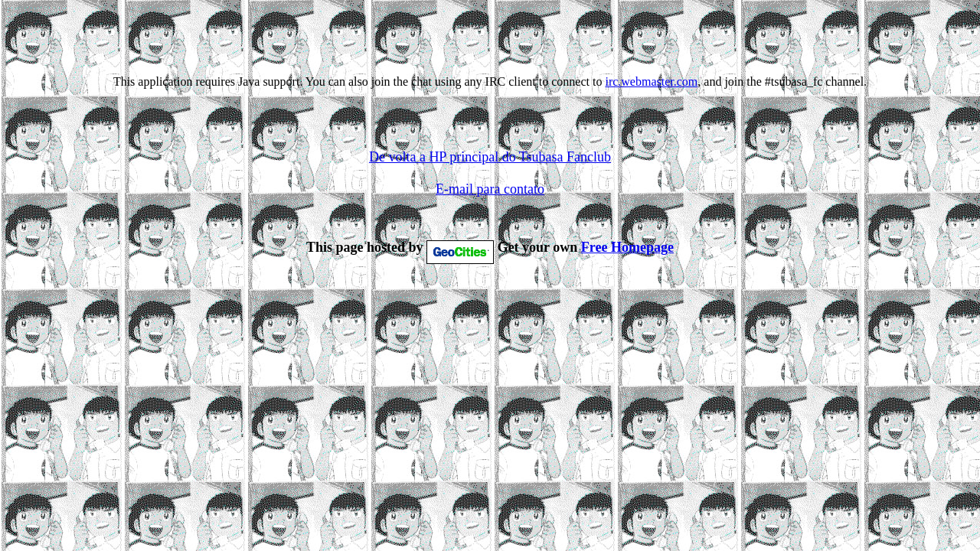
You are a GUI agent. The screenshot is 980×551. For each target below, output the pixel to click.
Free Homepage (627, 252)
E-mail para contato (490, 194)
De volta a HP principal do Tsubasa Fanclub (490, 161)
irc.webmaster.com (651, 82)
